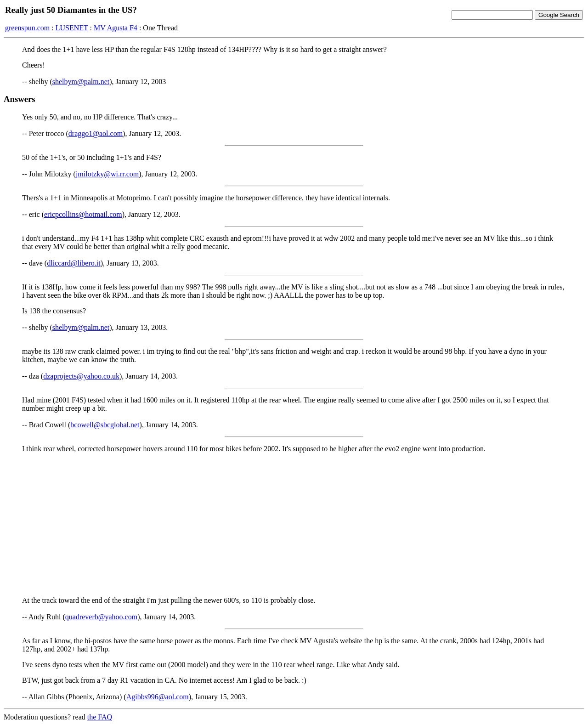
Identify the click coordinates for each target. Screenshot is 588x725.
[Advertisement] (294, 525)
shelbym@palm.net (81, 82)
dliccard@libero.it (73, 263)
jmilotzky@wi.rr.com (107, 174)
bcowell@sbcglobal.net (105, 425)
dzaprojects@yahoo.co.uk (81, 376)
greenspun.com (27, 28)
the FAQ (100, 717)
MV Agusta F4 (116, 28)
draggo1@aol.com (96, 133)
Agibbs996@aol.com (158, 697)
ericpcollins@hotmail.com (83, 214)
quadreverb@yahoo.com (101, 617)
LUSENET (72, 28)
